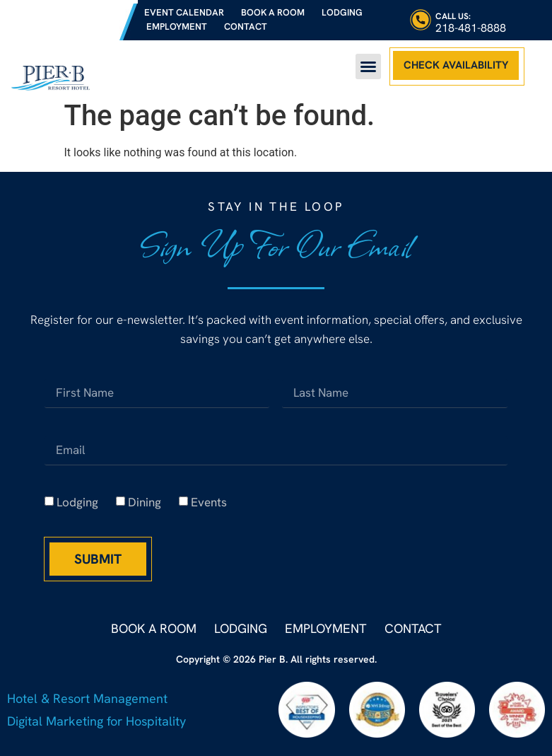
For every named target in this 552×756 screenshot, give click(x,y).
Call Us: (453, 16)
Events (209, 502)
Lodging (342, 12)
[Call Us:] (421, 20)
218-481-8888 (471, 28)
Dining (145, 502)
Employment (177, 27)
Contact (246, 27)
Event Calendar (184, 12)
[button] (368, 66)
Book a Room (273, 12)
